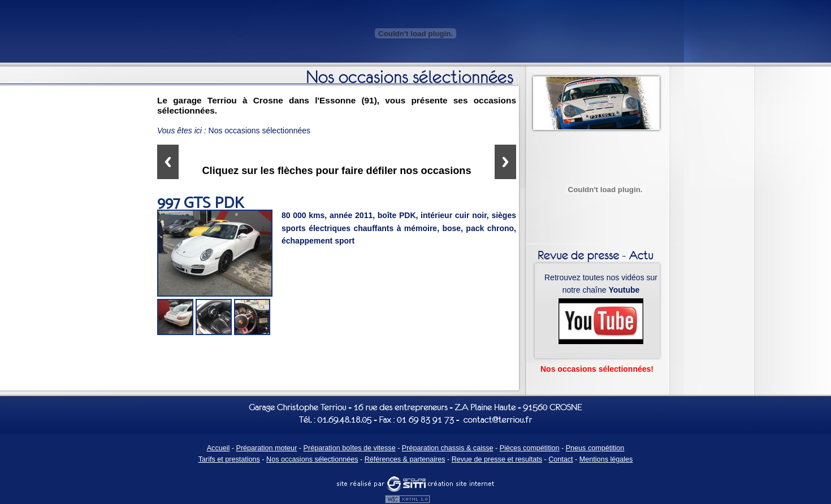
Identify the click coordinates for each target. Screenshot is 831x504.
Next (505, 162)
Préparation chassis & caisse (448, 448)
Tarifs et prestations (229, 459)
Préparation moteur (267, 448)
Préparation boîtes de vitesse (350, 448)
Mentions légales (606, 459)
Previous (168, 162)
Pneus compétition (595, 448)
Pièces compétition (530, 448)
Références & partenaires (405, 459)
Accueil (218, 448)
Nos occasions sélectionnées (312, 459)
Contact (561, 459)
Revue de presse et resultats (497, 459)
